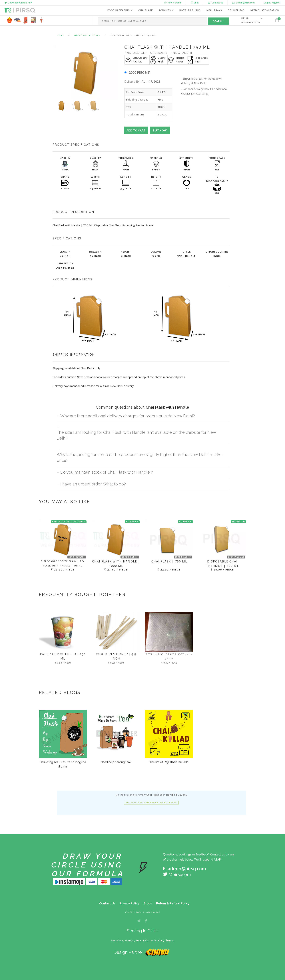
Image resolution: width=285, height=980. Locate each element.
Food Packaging (119, 10)
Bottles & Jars (190, 10)
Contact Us (215, 3)
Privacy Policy (129, 903)
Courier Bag (236, 10)
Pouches (165, 10)
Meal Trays (214, 10)
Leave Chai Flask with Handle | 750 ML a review (151, 803)
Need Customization (265, 10)
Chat (195, 3)
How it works (173, 3)
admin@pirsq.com (243, 3)
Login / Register (272, 3)
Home (61, 35)
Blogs (148, 903)
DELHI (251, 20)
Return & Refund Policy (173, 903)
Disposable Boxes (88, 35)
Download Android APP (18, 3)
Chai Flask (146, 10)
